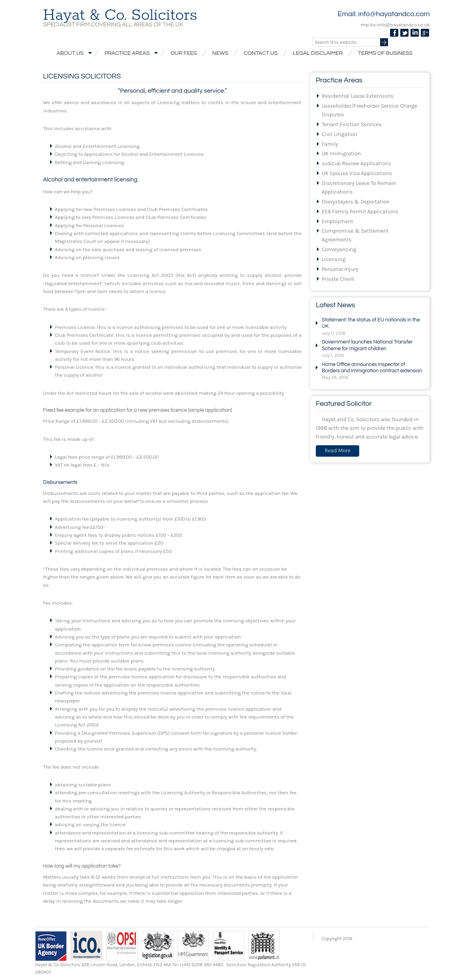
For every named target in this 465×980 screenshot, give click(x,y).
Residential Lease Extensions (358, 96)
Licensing (334, 259)
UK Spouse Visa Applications (357, 173)
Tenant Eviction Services (352, 124)
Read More (337, 451)
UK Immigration (341, 154)
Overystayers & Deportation (356, 202)
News (220, 53)
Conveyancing (339, 249)
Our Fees (184, 53)
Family (330, 144)
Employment (337, 221)
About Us (73, 53)
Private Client (338, 279)
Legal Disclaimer (318, 53)
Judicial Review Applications (356, 163)
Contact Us (261, 53)
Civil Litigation (339, 134)
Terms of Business (385, 53)
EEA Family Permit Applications (360, 212)
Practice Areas (130, 53)
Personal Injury (340, 269)
